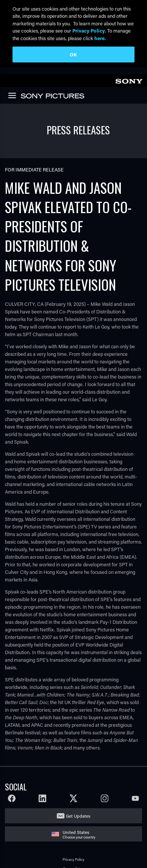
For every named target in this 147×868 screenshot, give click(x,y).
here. (100, 38)
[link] (129, 79)
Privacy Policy (73, 859)
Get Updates (78, 815)
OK (73, 54)
